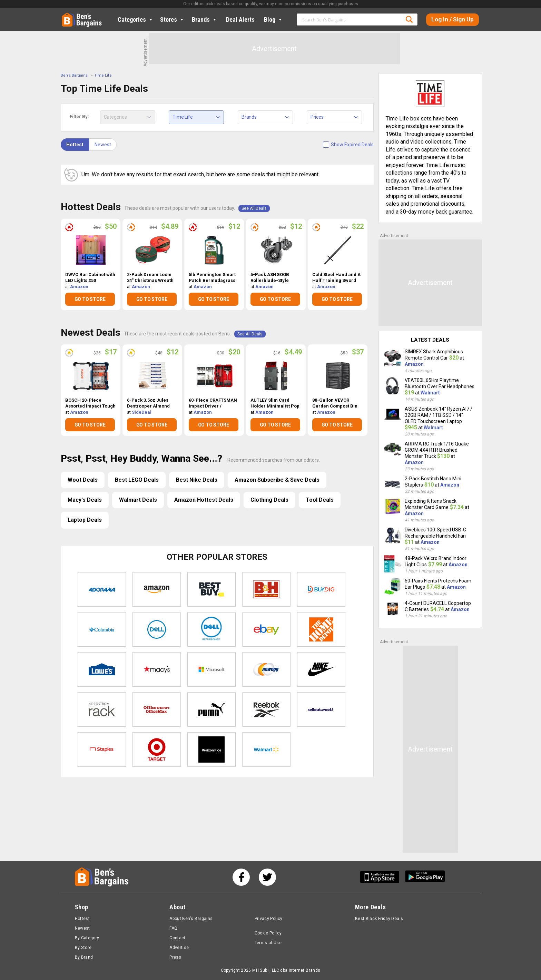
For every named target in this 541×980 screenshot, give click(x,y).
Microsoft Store (212, 669)
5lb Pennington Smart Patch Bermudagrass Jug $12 (212, 278)
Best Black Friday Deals (379, 919)
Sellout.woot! (321, 709)
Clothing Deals (269, 500)
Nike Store (321, 669)
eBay (266, 629)
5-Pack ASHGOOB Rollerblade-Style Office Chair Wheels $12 (272, 278)
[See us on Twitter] (267, 877)
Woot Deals (83, 480)
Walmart (266, 749)
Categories (136, 19)
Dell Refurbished (212, 629)
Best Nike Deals (197, 480)
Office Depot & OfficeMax (157, 709)
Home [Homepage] (67, 16)
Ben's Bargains (74, 75)
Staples (102, 749)
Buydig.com (321, 589)
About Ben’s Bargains (191, 919)
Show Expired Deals (352, 145)
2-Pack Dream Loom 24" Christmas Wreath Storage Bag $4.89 (150, 278)
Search (409, 19)
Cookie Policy (268, 933)
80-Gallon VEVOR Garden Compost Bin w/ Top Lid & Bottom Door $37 (335, 403)
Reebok (266, 709)
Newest (103, 145)
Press (175, 957)
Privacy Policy (269, 919)
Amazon (79, 287)
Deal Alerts (240, 19)
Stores (172, 19)
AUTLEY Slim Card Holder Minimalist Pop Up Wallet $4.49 (275, 403)
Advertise (179, 948)
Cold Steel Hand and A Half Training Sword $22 (336, 278)
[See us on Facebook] (241, 877)
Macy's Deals (85, 500)
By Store (83, 948)
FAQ (173, 928)
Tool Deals (320, 500)
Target (157, 749)
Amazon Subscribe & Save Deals (277, 480)
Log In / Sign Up (453, 19)
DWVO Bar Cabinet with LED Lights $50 (90, 277)
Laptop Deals (85, 520)
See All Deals (254, 208)
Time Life (103, 75)
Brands (205, 19)
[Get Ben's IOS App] (382, 877)
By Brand (84, 957)
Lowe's (102, 669)
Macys (157, 669)
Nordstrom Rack (102, 709)
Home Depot (321, 629)
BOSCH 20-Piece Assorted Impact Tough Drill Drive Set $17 (90, 403)
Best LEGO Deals (137, 480)
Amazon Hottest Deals (204, 500)
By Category (87, 938)
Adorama (102, 589)
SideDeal (142, 412)
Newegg (266, 669)
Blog (273, 19)
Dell (157, 629)
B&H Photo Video (266, 589)
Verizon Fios (212, 749)
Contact (178, 938)
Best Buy (212, 589)
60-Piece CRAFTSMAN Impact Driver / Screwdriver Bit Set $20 (213, 403)
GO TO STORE (90, 299)
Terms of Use (268, 943)
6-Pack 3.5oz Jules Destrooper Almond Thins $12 (148, 403)
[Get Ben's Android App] (425, 877)
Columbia (102, 629)
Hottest (75, 145)
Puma (212, 709)
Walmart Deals (138, 500)
